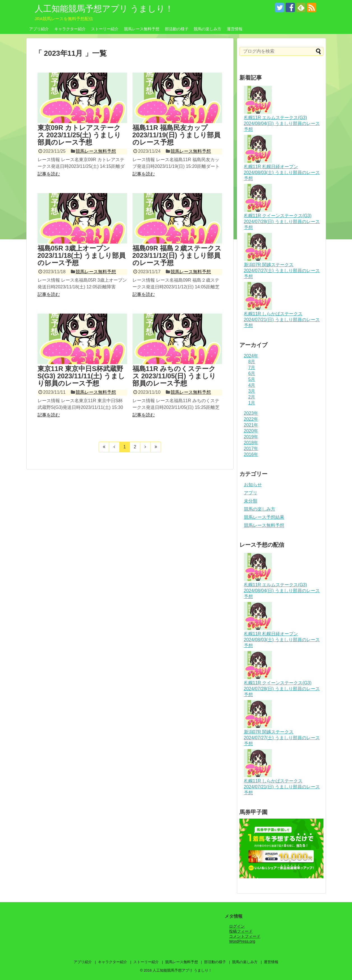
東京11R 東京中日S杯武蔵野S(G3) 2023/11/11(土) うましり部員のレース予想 (81, 376)
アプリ (251, 493)
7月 (252, 368)
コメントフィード (245, 936)
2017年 (251, 449)
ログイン (237, 926)
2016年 (251, 454)
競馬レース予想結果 (264, 517)
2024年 (251, 356)
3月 (252, 391)
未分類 (251, 501)
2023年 (251, 413)
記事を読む (49, 174)
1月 (252, 403)
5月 (252, 379)
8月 (252, 362)
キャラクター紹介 (70, 29)
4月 (252, 385)
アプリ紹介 (39, 29)
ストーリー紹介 (105, 29)
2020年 (251, 431)
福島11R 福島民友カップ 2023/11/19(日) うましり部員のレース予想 (177, 135)
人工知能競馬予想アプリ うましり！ (104, 9)
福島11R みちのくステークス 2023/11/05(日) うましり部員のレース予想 (174, 376)
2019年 (251, 437)
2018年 (251, 443)
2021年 (251, 425)
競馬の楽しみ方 (208, 29)
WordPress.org (242, 941)
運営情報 (235, 29)
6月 (252, 373)
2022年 (251, 419)
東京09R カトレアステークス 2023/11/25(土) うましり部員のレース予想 (79, 135)
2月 (252, 397)
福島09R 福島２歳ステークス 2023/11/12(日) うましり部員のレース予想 (177, 256)
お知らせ (253, 485)
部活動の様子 (177, 29)
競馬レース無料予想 (142, 29)
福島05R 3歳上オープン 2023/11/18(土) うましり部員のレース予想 (82, 256)
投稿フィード (241, 931)
